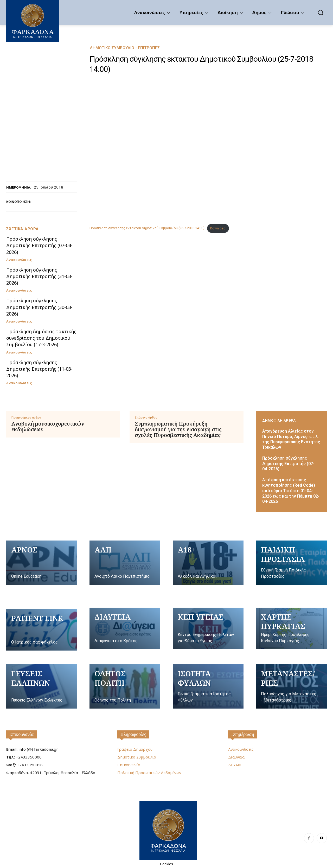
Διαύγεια (236, 757)
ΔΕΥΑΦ (235, 765)
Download (218, 228)
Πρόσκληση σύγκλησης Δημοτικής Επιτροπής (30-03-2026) (39, 307)
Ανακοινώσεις (19, 260)
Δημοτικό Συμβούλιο (137, 757)
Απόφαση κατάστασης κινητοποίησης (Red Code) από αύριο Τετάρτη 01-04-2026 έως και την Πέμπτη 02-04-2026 (291, 491)
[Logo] (168, 830)
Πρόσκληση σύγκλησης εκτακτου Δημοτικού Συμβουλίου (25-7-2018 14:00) (147, 228)
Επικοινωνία (21, 734)
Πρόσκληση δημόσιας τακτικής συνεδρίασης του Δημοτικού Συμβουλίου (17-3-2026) (41, 338)
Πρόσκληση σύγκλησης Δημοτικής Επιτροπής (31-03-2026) (39, 276)
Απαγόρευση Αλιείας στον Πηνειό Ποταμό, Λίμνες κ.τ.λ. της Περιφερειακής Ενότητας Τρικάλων (291, 439)
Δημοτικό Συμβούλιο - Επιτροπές (125, 48)
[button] (321, 12)
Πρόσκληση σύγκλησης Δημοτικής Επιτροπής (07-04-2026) (39, 245)
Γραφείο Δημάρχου (135, 749)
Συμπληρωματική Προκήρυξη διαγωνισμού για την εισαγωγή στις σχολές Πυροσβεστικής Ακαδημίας (178, 429)
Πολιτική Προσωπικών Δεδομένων (149, 773)
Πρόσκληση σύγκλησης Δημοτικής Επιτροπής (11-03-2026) (39, 369)
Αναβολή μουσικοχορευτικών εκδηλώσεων (48, 427)
